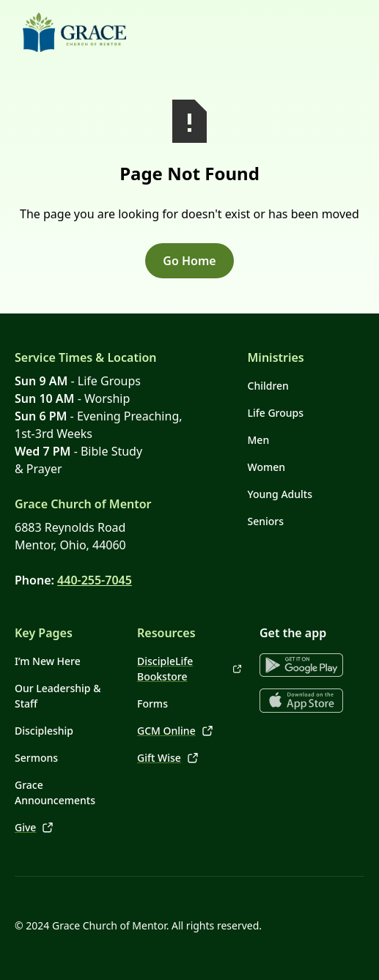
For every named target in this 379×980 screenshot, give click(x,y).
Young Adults (280, 494)
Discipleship (44, 731)
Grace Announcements (55, 792)
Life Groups (276, 413)
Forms (152, 704)
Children (268, 386)
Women (267, 467)
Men (259, 440)
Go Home (189, 261)
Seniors (266, 521)
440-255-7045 (95, 580)
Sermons (36, 758)
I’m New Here (48, 661)
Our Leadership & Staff (58, 696)
